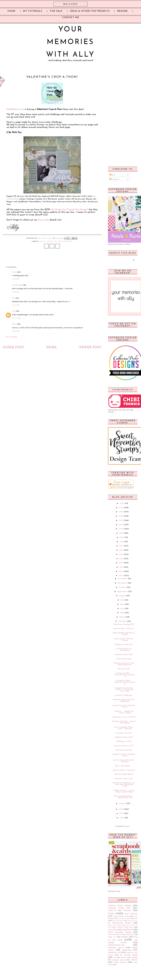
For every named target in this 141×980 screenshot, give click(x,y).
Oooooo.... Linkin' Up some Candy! (124, 712)
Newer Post (90, 347)
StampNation (127, 930)
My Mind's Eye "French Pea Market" (69, 210)
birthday (124, 937)
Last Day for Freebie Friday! (124, 639)
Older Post (13, 347)
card (120, 940)
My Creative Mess (63, 241)
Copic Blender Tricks (121, 916)
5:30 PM (16, 292)
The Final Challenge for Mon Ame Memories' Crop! (124, 784)
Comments (114, 179)
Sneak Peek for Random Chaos (124, 706)
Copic (111, 913)
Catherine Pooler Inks (119, 908)
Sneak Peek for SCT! (124, 746)
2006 (122, 818)
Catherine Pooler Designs (120, 905)
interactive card (114, 952)
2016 (121, 546)
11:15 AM (16, 318)
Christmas (127, 910)
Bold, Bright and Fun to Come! (124, 634)
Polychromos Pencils (122, 923)
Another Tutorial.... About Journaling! (124, 722)
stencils (134, 960)
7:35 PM (16, 305)
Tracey (15, 272)
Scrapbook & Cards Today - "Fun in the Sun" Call (124, 689)
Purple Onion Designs (115, 925)
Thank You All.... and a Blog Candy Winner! (124, 791)
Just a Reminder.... (124, 766)
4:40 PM (16, 331)
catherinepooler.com (116, 945)
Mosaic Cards (124, 669)
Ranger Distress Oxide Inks (122, 927)
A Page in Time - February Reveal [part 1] (125, 682)
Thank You (112, 937)
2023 (121, 516)
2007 (122, 813)
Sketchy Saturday (124, 750)
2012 (121, 563)
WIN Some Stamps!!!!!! (124, 624)
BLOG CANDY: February (124, 770)
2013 (121, 559)
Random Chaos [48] (124, 654)
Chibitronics (112, 910)
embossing (127, 950)
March (122, 617)
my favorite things (129, 955)
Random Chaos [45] (124, 779)
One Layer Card (132, 921)
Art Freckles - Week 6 (124, 628)
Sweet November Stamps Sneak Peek (121, 934)
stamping (134, 957)
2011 (121, 567)
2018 (122, 537)
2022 (121, 520)
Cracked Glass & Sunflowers (124, 649)
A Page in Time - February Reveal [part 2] (125, 675)
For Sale (56, 11)
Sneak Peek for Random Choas (124, 755)
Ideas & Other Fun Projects (90, 11)
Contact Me (71, 18)
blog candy (43, 220)
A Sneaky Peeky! (124, 659)
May (122, 608)
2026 (122, 503)
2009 (121, 576)
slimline (124, 957)
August (122, 596)
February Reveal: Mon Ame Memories (124, 664)
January (122, 803)
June (122, 604)
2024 (121, 512)
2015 (121, 550)
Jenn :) (14, 324)
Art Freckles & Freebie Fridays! (124, 761)
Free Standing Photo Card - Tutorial (124, 728)
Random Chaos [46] (124, 737)
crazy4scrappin (17, 285)
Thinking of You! (124, 741)
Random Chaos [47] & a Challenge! (124, 700)
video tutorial (120, 962)
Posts (112, 175)
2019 (121, 533)
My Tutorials (33, 11)
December (123, 579)
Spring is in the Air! (124, 644)
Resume (122, 11)
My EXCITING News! (124, 774)
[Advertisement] (122, 119)
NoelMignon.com (15, 109)
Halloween (134, 918)
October (122, 587)
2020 (121, 529)
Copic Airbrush (131, 914)
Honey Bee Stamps (118, 921)
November (123, 583)
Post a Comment (11, 337)
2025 (121, 508)
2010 (121, 571)
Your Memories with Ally (70, 42)
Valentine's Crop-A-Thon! (124, 717)
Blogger (127, 826)
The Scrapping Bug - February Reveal (124, 797)
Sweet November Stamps (120, 932)
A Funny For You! (124, 733)
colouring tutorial (116, 947)
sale (115, 957)
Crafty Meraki (122, 918)
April (122, 613)
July (122, 600)
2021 (121, 525)
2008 (121, 809)
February (122, 621)
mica (14, 311)
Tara (14, 298)
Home (52, 347)
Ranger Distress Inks (132, 925)
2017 (122, 542)
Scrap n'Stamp (113, 930)
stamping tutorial (118, 960)
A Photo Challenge (124, 695)
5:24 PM (16, 279)
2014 (121, 554)
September (122, 591)
